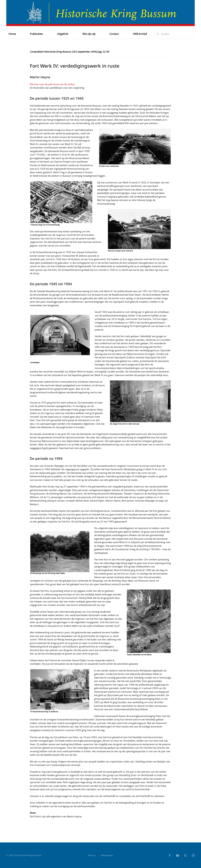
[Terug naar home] (100, 13)
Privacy (92, 857)
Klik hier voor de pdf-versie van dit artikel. (52, 84)
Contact (114, 34)
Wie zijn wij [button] (89, 34)
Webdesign (107, 857)
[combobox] (174, 34)
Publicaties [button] (36, 34)
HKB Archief (140, 34)
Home (12, 34)
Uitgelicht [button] (63, 34)
